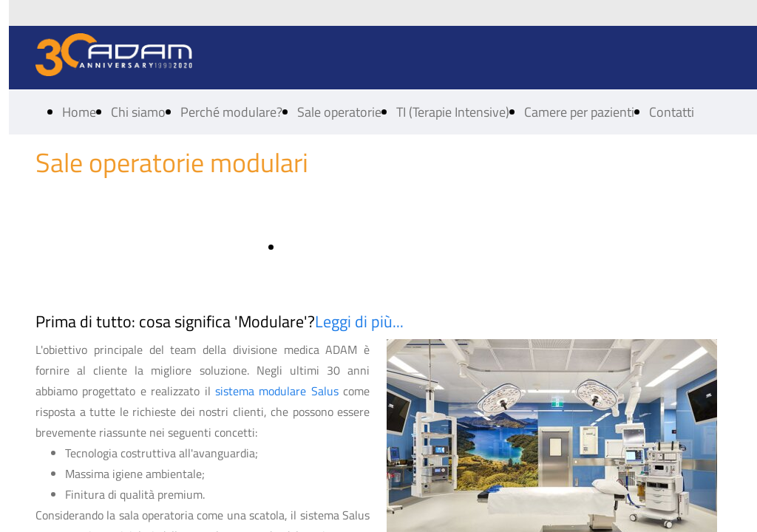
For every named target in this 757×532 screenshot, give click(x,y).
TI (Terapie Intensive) (453, 112)
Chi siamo (138, 112)
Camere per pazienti (579, 112)
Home (79, 112)
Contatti (672, 112)
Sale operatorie (339, 112)
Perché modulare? (231, 112)
